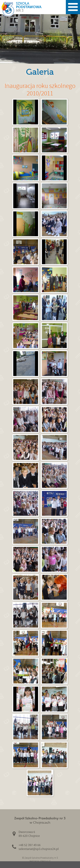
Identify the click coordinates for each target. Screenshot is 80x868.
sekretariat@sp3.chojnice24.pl (39, 849)
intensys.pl (45, 861)
